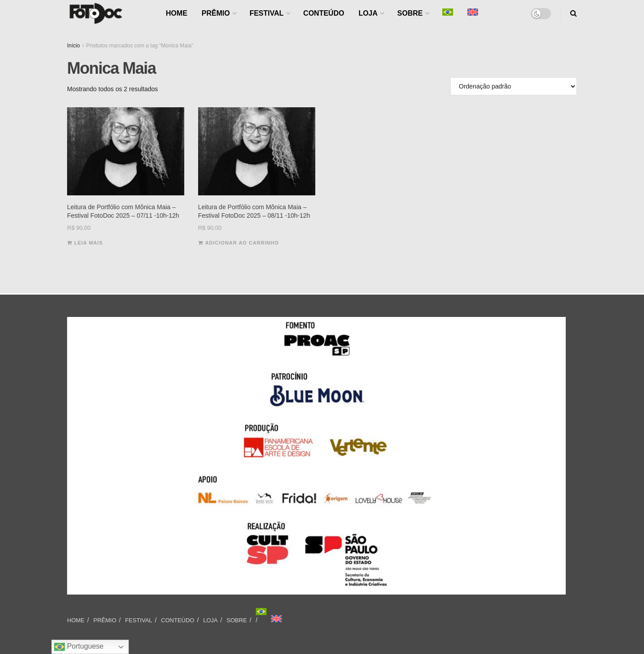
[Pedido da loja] (514, 86)
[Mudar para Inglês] (276, 619)
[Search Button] (574, 13)
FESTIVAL (267, 13)
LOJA (368, 13)
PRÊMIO (216, 13)
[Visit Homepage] (96, 13)
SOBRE (410, 13)
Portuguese (79, 647)
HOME (177, 13)
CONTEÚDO (324, 13)
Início (74, 46)
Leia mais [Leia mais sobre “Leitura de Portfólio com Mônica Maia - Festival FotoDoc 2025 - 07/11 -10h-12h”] (89, 243)
